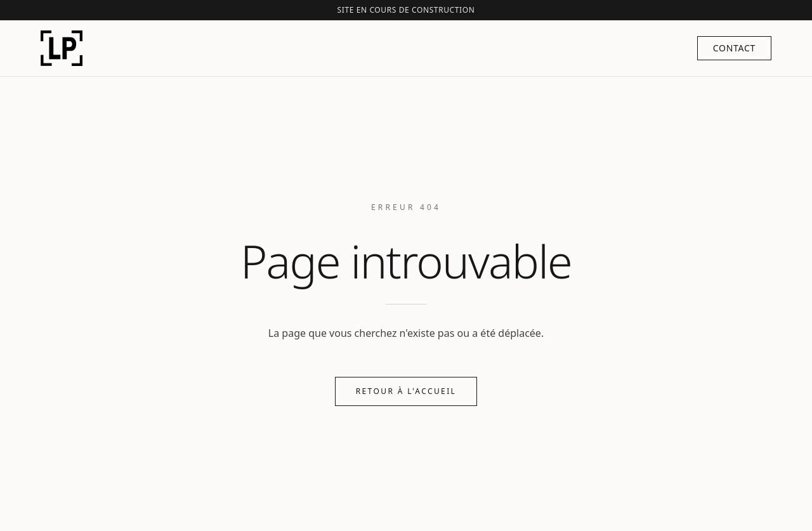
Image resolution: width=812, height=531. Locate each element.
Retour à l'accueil (406, 391)
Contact (734, 48)
